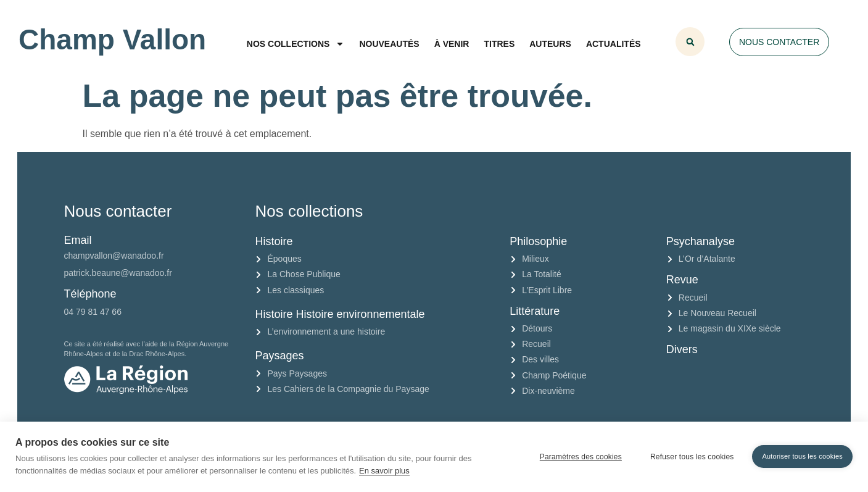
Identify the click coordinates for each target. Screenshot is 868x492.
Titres (499, 44)
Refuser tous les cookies (692, 457)
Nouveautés (389, 44)
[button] (690, 42)
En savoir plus (384, 471)
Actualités (614, 44)
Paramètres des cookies (581, 457)
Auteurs (550, 44)
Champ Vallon (112, 40)
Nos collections (296, 44)
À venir (452, 44)
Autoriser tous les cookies (802, 456)
